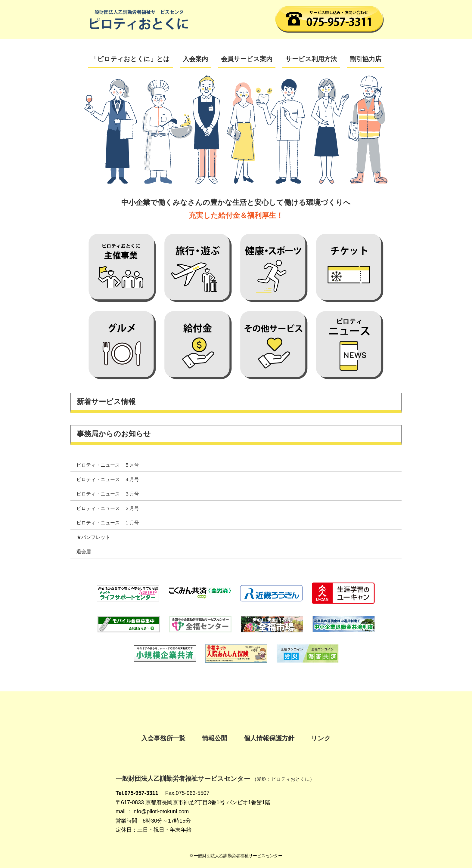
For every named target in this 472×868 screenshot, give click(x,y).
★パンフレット (93, 537)
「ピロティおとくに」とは (130, 59)
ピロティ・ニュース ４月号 (108, 479)
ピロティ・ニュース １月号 (108, 523)
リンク (321, 738)
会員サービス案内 (247, 59)
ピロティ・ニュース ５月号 (108, 465)
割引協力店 (366, 59)
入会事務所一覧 (163, 738)
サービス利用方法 (311, 59)
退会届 (84, 552)
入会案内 (195, 59)
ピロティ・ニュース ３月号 (108, 494)
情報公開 (215, 738)
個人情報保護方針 (269, 738)
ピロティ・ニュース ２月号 (108, 508)
